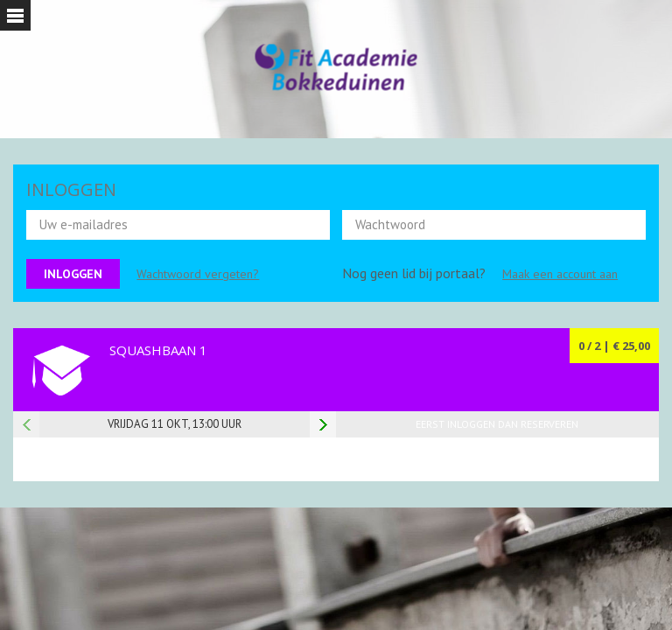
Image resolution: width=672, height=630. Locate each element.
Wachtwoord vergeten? (198, 274)
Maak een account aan (560, 274)
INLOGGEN (71, 189)
